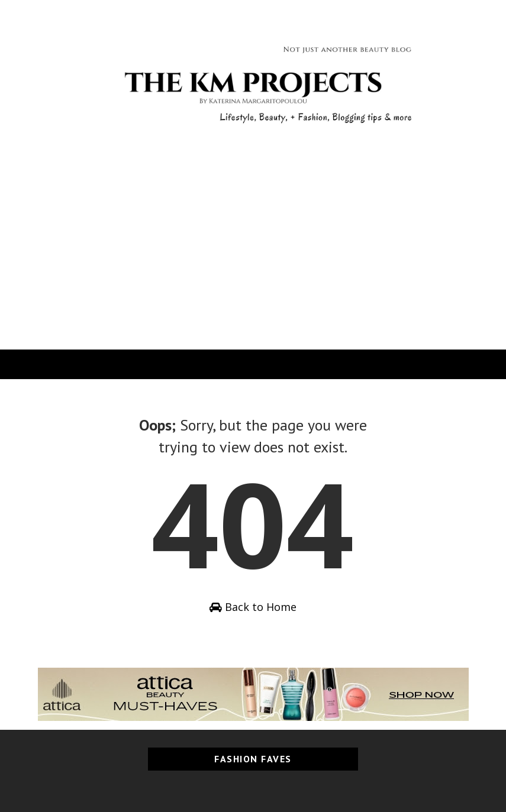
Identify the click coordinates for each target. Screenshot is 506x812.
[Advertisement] (253, 261)
